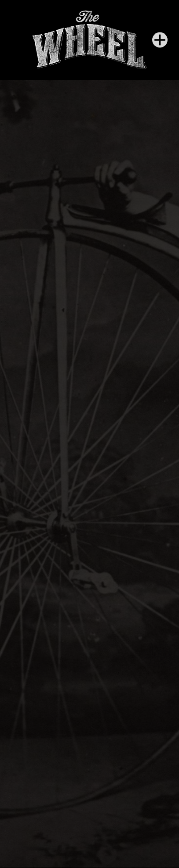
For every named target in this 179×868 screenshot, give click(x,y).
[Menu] (160, 40)
